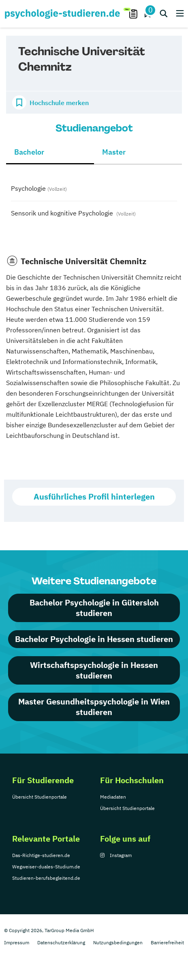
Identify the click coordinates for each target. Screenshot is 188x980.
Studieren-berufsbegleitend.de (46, 878)
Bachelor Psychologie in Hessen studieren (94, 639)
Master (114, 152)
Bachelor (29, 152)
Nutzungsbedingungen (118, 942)
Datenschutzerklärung (61, 942)
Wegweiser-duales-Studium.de (46, 867)
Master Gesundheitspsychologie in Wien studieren (94, 707)
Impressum (17, 942)
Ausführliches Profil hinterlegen (94, 496)
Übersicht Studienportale (40, 797)
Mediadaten (113, 797)
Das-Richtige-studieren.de (41, 855)
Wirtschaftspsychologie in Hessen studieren (94, 670)
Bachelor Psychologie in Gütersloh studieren (94, 608)
